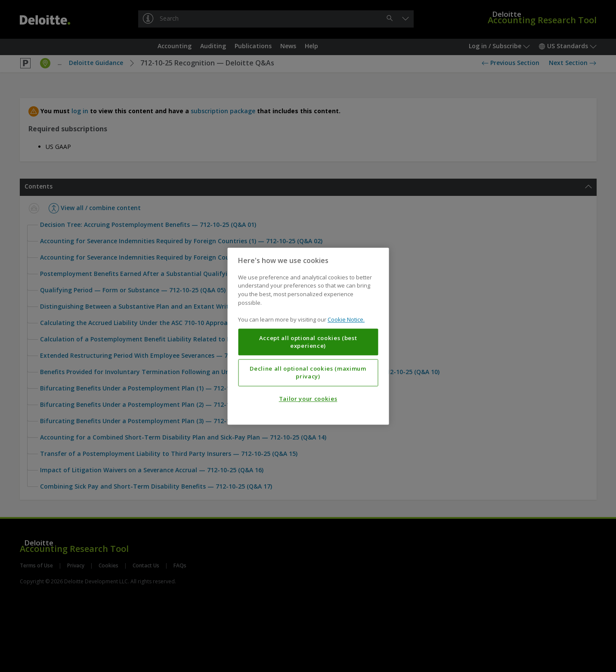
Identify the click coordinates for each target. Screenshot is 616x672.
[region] (308, 336)
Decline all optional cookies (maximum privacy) (308, 372)
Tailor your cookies (308, 399)
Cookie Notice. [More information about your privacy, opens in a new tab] (346, 319)
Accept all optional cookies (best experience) (308, 342)
